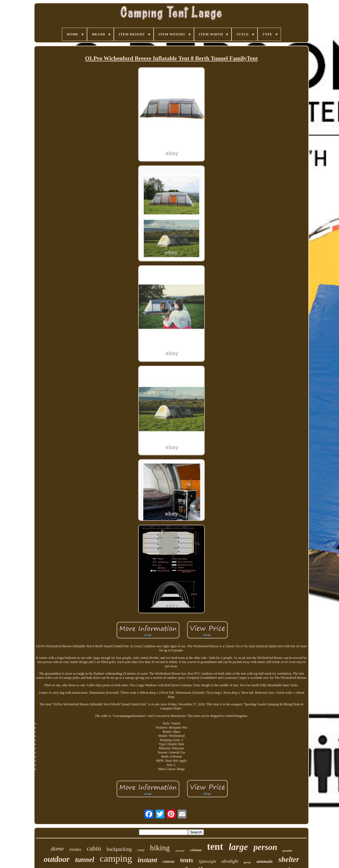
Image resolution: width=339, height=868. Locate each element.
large (238, 847)
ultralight (230, 861)
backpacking (119, 849)
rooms (75, 849)
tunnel (85, 860)
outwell (180, 851)
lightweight (207, 861)
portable (287, 851)
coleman (196, 850)
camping (116, 858)
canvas (169, 861)
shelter (289, 859)
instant (147, 860)
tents (187, 860)
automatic (265, 861)
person (265, 847)
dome (57, 848)
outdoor (56, 859)
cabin (94, 848)
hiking (160, 848)
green (247, 862)
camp (141, 850)
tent (215, 847)
